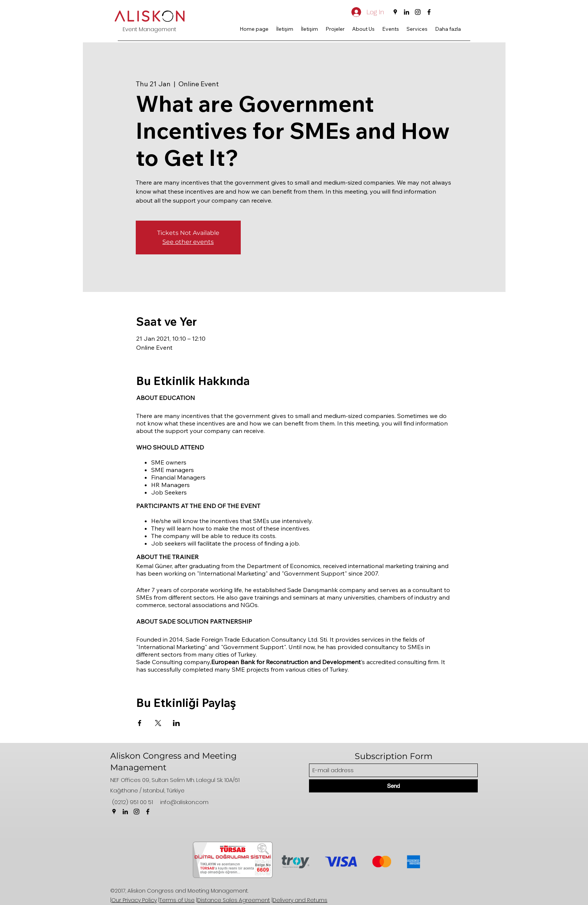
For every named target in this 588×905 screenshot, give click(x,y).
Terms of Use (177, 900)
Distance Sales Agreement (234, 900)
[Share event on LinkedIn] (176, 723)
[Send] (393, 786)
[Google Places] (395, 12)
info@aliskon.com (184, 802)
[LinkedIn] (406, 12)
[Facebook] (429, 12)
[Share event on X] (158, 723)
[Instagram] (418, 12)
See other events (188, 242)
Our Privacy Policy (134, 900)
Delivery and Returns (300, 900)
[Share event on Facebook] (140, 723)
